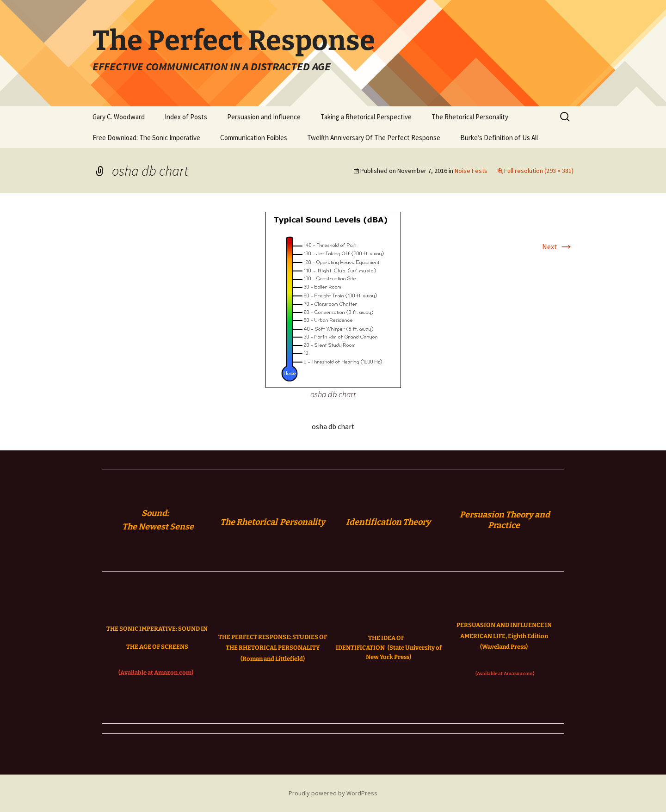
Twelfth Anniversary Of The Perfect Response (374, 138)
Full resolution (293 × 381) (539, 171)
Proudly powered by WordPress (333, 793)
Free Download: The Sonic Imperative (146, 138)
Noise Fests (471, 171)
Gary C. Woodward (119, 117)
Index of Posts (186, 117)
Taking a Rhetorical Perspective (366, 117)
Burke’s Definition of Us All (499, 138)
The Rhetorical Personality (470, 117)
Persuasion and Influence (264, 117)
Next (558, 246)
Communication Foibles (254, 138)
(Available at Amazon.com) (156, 673)
